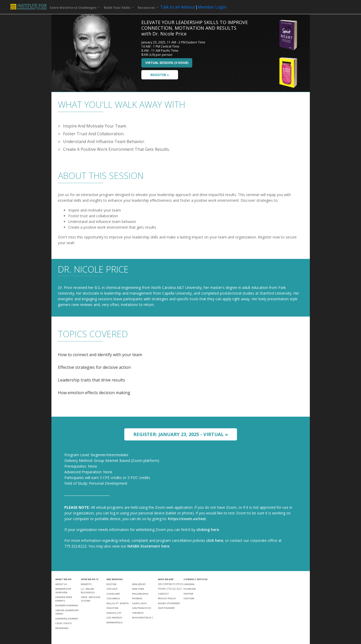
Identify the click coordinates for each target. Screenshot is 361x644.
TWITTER (188, 594)
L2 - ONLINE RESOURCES (88, 591)
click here (215, 540)
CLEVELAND (113, 594)
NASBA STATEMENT (169, 603)
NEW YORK (138, 589)
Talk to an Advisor (178, 7)
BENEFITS (86, 584)
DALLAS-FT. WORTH (118, 603)
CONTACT (163, 594)
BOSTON (111, 584)
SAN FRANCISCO (141, 608)
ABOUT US (61, 584)
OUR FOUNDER (166, 608)
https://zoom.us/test (187, 519)
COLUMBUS (113, 598)
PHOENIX (137, 598)
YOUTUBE (189, 598)
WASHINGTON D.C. (143, 617)
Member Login (212, 7)
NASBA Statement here (148, 546)
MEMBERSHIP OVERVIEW (63, 591)
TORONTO (138, 613)
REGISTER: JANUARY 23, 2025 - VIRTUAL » (181, 434)
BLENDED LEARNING (67, 605)
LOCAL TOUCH (63, 623)
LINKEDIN (189, 584)
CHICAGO (112, 589)
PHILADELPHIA (140, 594)
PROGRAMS (62, 628)
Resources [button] (147, 8)
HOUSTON (112, 608)
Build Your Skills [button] (118, 8)
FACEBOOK (190, 589)
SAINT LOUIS (139, 603)
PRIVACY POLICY (167, 598)
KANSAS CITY (114, 613)
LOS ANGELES (114, 617)
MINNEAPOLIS (115, 622)
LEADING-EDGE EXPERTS (64, 599)
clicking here (208, 530)
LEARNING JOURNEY (67, 619)
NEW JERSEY (139, 584)
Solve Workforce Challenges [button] (74, 8)
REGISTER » (160, 75)
